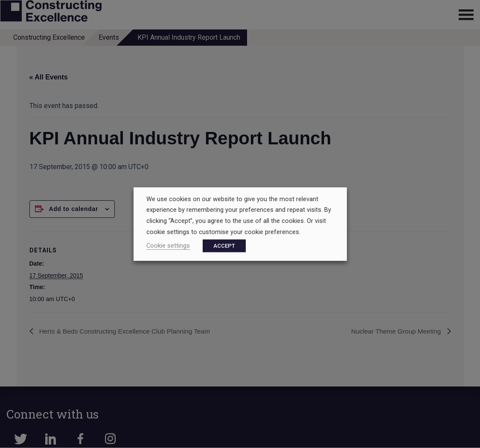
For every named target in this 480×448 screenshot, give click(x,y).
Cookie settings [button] (168, 246)
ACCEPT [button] (224, 246)
